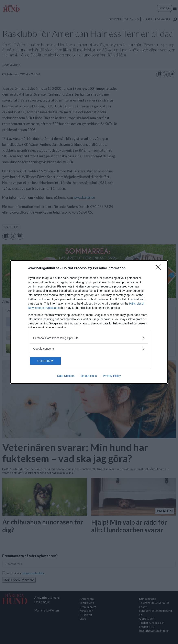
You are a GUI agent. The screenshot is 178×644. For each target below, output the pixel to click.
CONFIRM (49, 361)
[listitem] (89, 338)
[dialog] (89, 322)
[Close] (159, 268)
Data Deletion (66, 376)
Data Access (89, 376)
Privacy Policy (112, 376)
